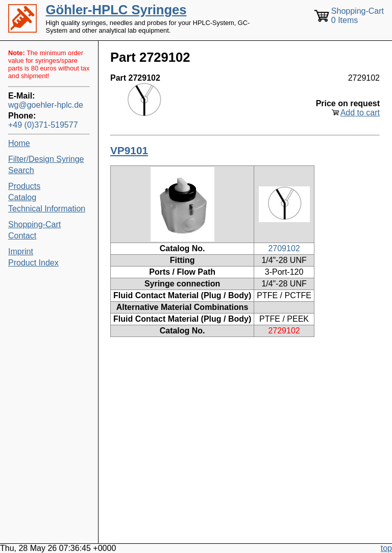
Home (19, 143)
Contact (22, 236)
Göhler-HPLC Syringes (116, 10)
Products (24, 186)
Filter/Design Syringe (46, 159)
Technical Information (47, 209)
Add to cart (360, 113)
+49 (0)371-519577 (43, 125)
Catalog (22, 197)
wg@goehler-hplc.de (46, 105)
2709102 (284, 248)
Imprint (21, 251)
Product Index (33, 263)
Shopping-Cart (34, 224)
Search (21, 170)
